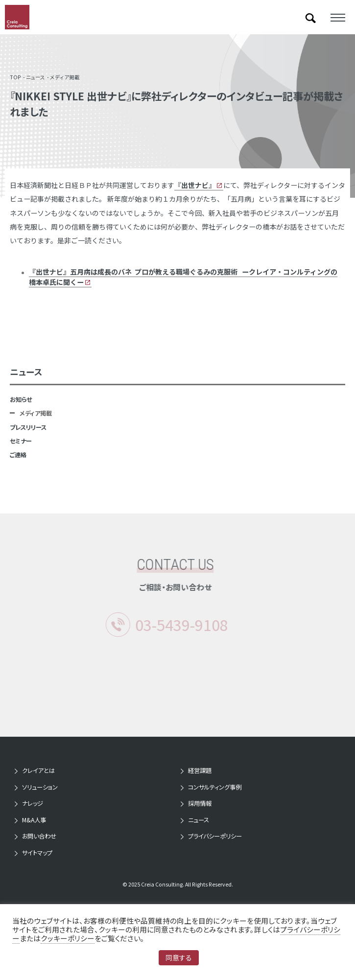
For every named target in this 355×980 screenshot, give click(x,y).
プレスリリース (28, 427)
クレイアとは (38, 770)
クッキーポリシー (68, 938)
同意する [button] (179, 957)
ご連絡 (18, 455)
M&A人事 (34, 820)
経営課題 (200, 770)
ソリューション (40, 787)
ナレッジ (33, 803)
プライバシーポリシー (215, 836)
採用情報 (200, 803)
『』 (195, 185)
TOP (15, 77)
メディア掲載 (65, 77)
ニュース (35, 77)
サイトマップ (37, 853)
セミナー (21, 441)
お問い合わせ (39, 836)
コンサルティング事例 (215, 787)
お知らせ (21, 399)
